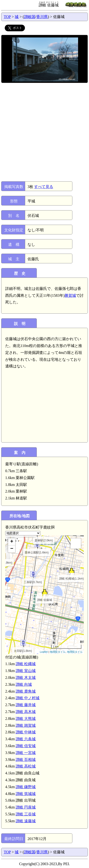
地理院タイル (58, 652)
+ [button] (12, 542)
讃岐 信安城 (26, 746)
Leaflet (44, 652)
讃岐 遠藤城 (26, 821)
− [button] (12, 549)
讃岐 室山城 (26, 671)
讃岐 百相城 (26, 760)
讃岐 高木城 (26, 712)
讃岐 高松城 (26, 766)
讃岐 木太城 (26, 678)
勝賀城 (70, 295)
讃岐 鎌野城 (26, 787)
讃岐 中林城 (26, 732)
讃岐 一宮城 (26, 753)
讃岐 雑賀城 (26, 725)
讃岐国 (30, 17)
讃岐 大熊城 (26, 719)
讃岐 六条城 (26, 739)
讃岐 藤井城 (26, 705)
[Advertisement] (44, 132)
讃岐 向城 (24, 684)
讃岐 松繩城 (26, 664)
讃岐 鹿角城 (26, 691)
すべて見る (44, 187)
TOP (7, 17)
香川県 (42, 17)
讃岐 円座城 (26, 807)
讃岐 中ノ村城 (28, 698)
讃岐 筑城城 (26, 794)
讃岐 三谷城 (26, 814)
